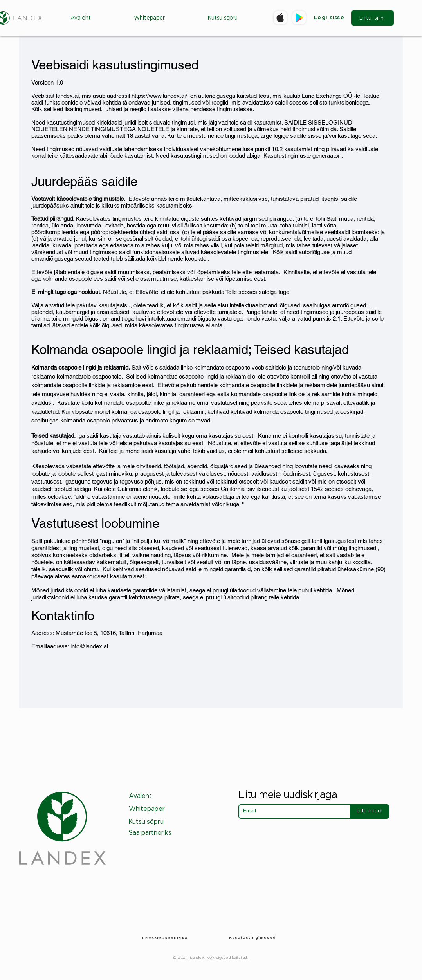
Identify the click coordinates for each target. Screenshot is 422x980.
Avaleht (140, 796)
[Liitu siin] (372, 18)
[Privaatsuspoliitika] (166, 938)
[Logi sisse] (330, 18)
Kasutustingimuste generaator (302, 156)
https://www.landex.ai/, (160, 96)
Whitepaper (147, 809)
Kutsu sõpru (146, 822)
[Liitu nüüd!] (369, 811)
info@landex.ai (89, 646)
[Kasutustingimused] (253, 938)
